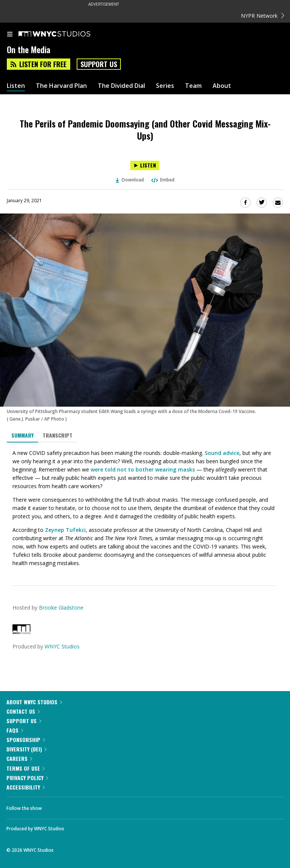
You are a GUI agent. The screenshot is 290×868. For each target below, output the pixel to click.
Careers (19, 758)
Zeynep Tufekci (65, 530)
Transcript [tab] (58, 435)
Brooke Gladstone (61, 608)
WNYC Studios (62, 646)
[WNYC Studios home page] (64, 34)
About (222, 86)
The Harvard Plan (61, 86)
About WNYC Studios (34, 702)
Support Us (99, 64)
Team (193, 86)
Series (165, 86)
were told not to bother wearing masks (143, 469)
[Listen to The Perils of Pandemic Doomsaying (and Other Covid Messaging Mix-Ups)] (145, 165)
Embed (162, 180)
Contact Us (23, 711)
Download (130, 180)
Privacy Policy (27, 778)
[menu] (10, 35)
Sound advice (222, 453)
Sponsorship (26, 740)
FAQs (15, 730)
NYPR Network (263, 16)
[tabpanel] (145, 508)
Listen (16, 86)
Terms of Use (25, 768)
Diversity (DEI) (26, 749)
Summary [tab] (22, 435)
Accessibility (25, 787)
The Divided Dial (121, 86)
